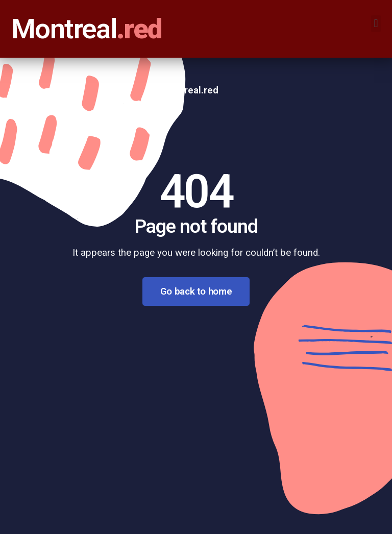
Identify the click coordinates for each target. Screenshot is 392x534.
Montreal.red (190, 90)
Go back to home (196, 292)
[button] (376, 24)
